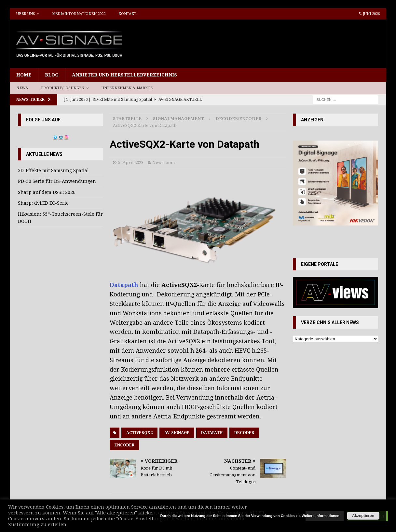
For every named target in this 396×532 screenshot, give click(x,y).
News (22, 88)
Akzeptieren (363, 516)
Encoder (124, 445)
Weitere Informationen (321, 516)
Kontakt (127, 14)
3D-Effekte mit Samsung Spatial (53, 171)
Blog (52, 75)
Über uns (26, 14)
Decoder (244, 433)
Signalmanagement (178, 119)
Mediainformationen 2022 (79, 14)
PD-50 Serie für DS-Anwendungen (57, 181)
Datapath (125, 285)
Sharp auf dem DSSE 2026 (47, 192)
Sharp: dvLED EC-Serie (43, 203)
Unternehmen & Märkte (127, 88)
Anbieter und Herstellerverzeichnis (124, 75)
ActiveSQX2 (139, 433)
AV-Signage (177, 433)
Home (24, 75)
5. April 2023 (131, 163)
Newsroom (164, 163)
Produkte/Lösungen (63, 88)
